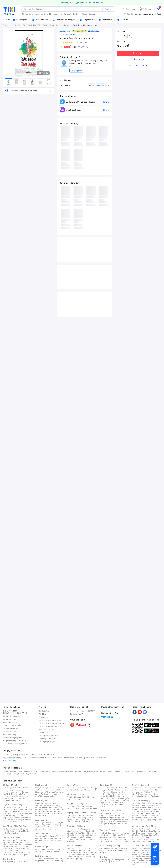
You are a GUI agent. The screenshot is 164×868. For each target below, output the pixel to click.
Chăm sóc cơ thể (14, 844)
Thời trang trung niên (47, 796)
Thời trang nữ (41, 785)
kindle (104, 772)
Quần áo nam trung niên (48, 814)
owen (42, 772)
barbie (36, 772)
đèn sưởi (143, 848)
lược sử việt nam (88, 14)
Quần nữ (50, 788)
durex (54, 772)
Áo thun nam (39, 803)
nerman (111, 772)
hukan (21, 774)
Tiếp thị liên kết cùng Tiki (48, 736)
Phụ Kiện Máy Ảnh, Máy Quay (142, 829)
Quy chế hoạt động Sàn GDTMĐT (83, 711)
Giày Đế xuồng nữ (49, 829)
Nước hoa (11, 853)
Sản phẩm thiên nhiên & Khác (16, 847)
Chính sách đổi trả (9, 731)
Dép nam (46, 838)
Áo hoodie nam (45, 807)
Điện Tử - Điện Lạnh (141, 785)
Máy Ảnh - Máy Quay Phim (144, 826)
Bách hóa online (111, 798)
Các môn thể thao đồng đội (146, 814)
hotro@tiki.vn (22, 741)
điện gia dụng (27, 14)
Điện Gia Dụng (9, 859)
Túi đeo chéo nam (48, 859)
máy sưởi (135, 848)
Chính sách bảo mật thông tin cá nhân (53, 723)
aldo (84, 772)
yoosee (131, 772)
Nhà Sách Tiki (106, 857)
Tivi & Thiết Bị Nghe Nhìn (112, 803)
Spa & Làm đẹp (115, 835)
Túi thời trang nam (43, 856)
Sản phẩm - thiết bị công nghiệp (114, 801)
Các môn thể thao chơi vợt (146, 815)
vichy (26, 774)
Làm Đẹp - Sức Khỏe (12, 837)
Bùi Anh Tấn (71, 35)
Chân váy (50, 792)
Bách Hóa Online (75, 846)
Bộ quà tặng (78, 859)
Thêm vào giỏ (138, 59)
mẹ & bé (44, 14)
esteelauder (19, 772)
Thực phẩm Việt (22, 809)
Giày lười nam (40, 836)
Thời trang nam (42, 800)
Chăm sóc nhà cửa (16, 822)
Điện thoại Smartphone (11, 829)
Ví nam (37, 859)
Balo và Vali (72, 785)
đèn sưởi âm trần (142, 863)
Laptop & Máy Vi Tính (117, 800)
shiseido (6, 774)
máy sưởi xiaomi (148, 857)
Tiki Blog (42, 714)
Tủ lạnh (139, 790)
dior (11, 772)
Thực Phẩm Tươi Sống (12, 805)
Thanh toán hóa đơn (107, 833)
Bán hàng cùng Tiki (77, 714)
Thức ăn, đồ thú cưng (14, 820)
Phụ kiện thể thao (146, 807)
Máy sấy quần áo (143, 796)
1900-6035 (13, 711)
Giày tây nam (51, 836)
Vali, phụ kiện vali (90, 790)
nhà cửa (62, 14)
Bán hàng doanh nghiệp (48, 739)
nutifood (98, 772)
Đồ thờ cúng (76, 839)
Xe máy (106, 850)
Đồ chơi (25, 788)
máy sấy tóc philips (148, 850)
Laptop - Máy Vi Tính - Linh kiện (82, 813)
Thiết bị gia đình (22, 862)
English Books (112, 862)
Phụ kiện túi (58, 852)
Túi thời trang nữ (42, 847)
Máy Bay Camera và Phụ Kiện (146, 840)
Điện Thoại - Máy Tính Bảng (15, 826)
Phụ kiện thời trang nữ (75, 797)
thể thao (76, 14)
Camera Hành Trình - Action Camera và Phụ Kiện (146, 833)
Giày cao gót (40, 823)
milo (72, 772)
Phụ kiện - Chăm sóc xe (108, 848)
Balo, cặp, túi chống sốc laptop (82, 789)
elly (67, 772)
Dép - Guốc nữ (51, 823)
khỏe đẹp (53, 14)
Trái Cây (6, 807)
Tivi (137, 794)
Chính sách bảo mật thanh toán (51, 720)
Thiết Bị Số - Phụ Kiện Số (110, 811)
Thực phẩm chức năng (15, 842)
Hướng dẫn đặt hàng (10, 722)
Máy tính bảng (13, 833)
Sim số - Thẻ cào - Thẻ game (118, 841)
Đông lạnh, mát (18, 811)
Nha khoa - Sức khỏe (113, 839)
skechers (78, 772)
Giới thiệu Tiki (44, 711)
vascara (6, 772)
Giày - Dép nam (42, 833)
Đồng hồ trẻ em (91, 808)
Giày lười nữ (54, 827)
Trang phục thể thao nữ (140, 803)
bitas (156, 772)
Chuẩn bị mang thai (14, 800)
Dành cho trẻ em (14, 818)
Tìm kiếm (108, 9)
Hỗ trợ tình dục (21, 853)
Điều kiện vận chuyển (47, 742)
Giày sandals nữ (48, 825)
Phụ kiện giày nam (46, 840)
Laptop (88, 822)
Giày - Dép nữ (41, 820)
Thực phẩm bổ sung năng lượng (147, 819)
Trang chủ (130, 9)
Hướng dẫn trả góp (9, 735)
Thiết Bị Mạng (80, 820)
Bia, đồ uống (11, 816)
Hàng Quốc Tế (106, 785)
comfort (150, 772)
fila (30, 774)
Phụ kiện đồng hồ (78, 808)
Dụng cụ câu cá (142, 811)
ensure (48, 772)
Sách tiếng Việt (105, 860)
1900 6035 (13, 761)
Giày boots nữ (43, 827)
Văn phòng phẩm (118, 860)
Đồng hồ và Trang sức (77, 803)
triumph (90, 772)
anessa (124, 772)
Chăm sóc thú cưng (74, 848)
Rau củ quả (11, 809)
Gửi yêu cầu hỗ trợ (9, 719)
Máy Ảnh (151, 841)
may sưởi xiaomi (143, 855)
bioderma (61, 772)
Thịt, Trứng (14, 807)
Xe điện (121, 848)
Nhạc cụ (84, 839)
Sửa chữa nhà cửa (78, 831)
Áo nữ (37, 788)
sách (69, 14)
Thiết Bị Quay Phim (145, 839)
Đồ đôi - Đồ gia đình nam (51, 809)
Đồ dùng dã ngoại (147, 805)
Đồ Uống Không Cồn (80, 857)
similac (143, 772)
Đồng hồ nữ (80, 806)
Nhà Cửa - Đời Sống (76, 826)
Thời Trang (119, 788)
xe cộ (37, 14)
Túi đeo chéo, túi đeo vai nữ (45, 849)
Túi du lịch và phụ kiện (80, 788)
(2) (75, 42)
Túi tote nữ (49, 852)
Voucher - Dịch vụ (107, 830)
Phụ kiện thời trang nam (81, 798)
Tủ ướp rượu (155, 796)
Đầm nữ (43, 788)
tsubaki (36, 774)
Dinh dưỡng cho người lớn (16, 796)
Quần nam (49, 803)
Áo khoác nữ (52, 790)
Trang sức (71, 806)
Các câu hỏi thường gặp (11, 716)
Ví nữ (58, 849)
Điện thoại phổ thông (14, 831)
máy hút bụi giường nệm (145, 858)
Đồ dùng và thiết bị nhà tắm (82, 835)
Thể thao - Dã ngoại (110, 792)
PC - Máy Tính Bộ (77, 822)
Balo (69, 788)
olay (137, 772)
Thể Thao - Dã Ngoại (141, 800)
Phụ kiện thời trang (75, 794)
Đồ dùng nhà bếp (9, 862)
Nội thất (78, 833)
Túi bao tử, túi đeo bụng (55, 861)
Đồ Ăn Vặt (75, 855)
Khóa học (119, 833)
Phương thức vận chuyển (12, 725)
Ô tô (112, 850)
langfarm (14, 774)
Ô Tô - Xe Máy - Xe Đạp (110, 846)
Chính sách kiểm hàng (11, 728)
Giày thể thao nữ (150, 818)
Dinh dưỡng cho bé (14, 794)
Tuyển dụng (43, 717)
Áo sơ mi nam (49, 805)
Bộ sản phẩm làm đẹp (16, 854)
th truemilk (28, 772)
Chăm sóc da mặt (9, 840)
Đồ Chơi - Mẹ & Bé (11, 785)
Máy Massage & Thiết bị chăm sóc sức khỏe (17, 845)
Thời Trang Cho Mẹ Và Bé (12, 788)
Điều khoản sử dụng (46, 729)
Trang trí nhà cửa (73, 829)
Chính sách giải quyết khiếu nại (50, 726)
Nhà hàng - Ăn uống (112, 837)
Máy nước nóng (146, 794)
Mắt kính (87, 797)
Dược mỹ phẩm (23, 855)
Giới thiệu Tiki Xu (45, 733)
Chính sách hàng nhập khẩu (13, 738)
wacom (118, 772)
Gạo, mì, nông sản (14, 814)
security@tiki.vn (21, 744)
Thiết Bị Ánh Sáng (146, 831)
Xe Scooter (119, 850)
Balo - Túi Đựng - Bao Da (145, 835)
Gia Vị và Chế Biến (78, 853)
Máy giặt (139, 792)
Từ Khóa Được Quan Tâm (143, 846)
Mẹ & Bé (113, 796)
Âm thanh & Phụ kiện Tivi (141, 788)
